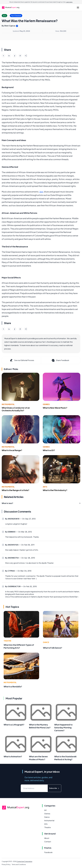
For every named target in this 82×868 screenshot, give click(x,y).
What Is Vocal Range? (12, 450)
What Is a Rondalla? (13, 686)
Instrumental (8, 404)
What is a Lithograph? (14, 725)
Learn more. (69, 2)
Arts (45, 487)
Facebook (48, 852)
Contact (48, 842)
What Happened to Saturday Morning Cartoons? (63, 727)
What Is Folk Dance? (53, 648)
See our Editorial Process (22, 360)
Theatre (7, 641)
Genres (46, 404)
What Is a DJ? (49, 450)
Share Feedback (60, 360)
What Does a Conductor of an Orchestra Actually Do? (16, 409)
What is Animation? (13, 756)
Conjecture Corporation (24, 861)
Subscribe (54, 788)
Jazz (41, 192)
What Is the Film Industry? (55, 490)
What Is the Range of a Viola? (15, 490)
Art (45, 810)
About (47, 838)
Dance (46, 642)
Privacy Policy (6, 865)
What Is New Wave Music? (55, 408)
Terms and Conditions (19, 865)
